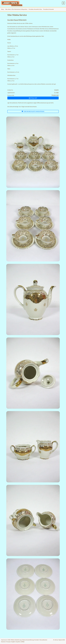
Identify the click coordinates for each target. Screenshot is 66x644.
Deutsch (3, 642)
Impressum (4, 640)
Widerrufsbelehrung (16, 640)
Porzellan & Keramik (48, 9)
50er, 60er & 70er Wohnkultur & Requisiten (16, 9)
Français (8, 642)
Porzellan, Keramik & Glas (35, 9)
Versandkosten (14, 103)
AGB (9, 640)
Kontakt (37, 640)
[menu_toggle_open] (63, 3)
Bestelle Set (33, 98)
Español (18, 642)
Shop (2, 9)
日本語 (23, 642)
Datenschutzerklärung (28, 640)
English (13, 642)
